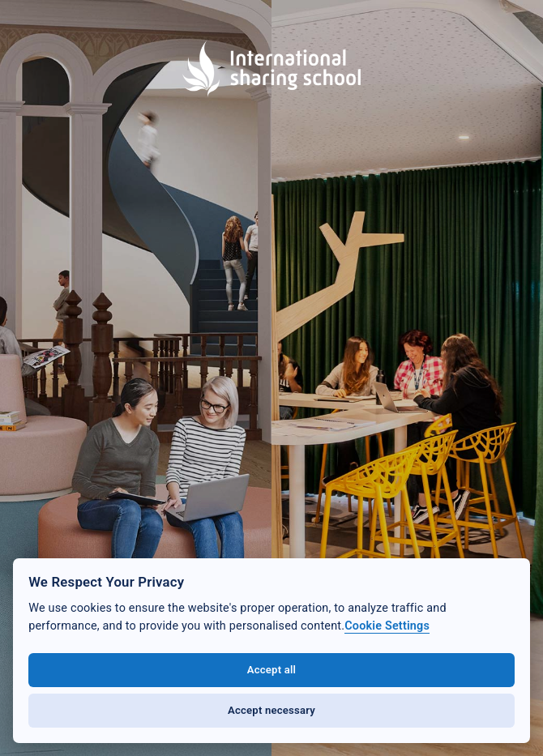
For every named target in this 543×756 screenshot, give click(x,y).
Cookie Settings (387, 626)
